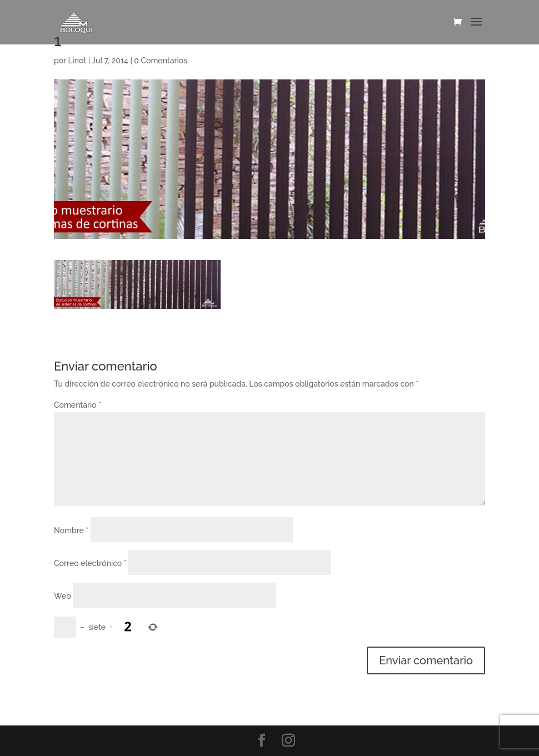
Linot (77, 61)
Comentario (78, 405)
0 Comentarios (161, 61)
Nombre (71, 530)
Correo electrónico (90, 563)
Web (63, 596)
